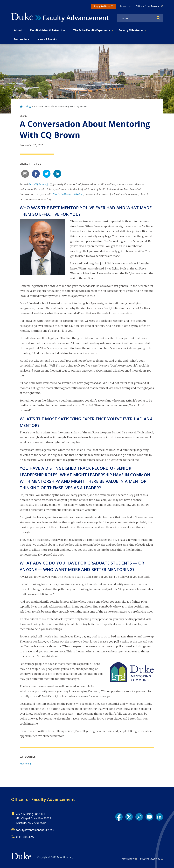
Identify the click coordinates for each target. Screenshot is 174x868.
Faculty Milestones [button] (131, 30)
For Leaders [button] (22, 39)
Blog (28, 106)
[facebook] (36, 174)
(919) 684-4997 (25, 837)
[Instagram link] (139, 817)
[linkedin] (57, 174)
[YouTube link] (149, 817)
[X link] (129, 817)
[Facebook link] (119, 817)
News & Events (47, 39)
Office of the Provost (148, 6)
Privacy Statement (150, 859)
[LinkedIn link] (159, 817)
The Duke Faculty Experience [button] (92, 30)
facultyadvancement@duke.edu (35, 830)
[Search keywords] (136, 18)
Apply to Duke (102, 6)
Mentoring (25, 764)
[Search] (159, 18)
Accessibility (128, 859)
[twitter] (47, 174)
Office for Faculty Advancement (43, 799)
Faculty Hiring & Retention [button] (48, 30)
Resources (125, 6)
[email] (25, 174)
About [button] (18, 30)
